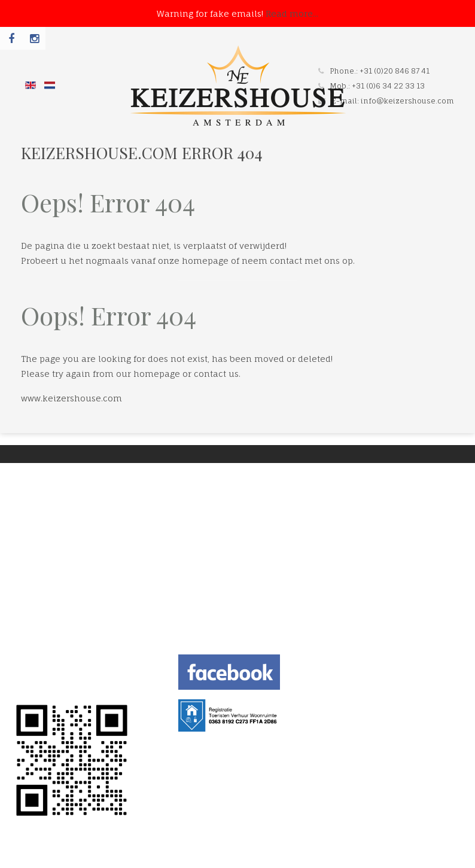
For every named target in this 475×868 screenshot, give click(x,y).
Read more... (292, 13)
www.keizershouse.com (71, 398)
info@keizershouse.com (407, 101)
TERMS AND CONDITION (61, 668)
